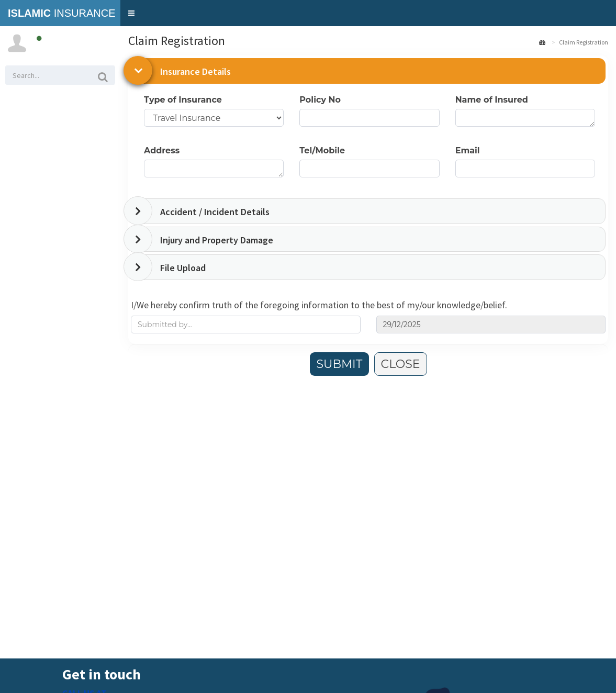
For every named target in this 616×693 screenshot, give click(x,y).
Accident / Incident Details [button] (215, 212)
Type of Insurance (183, 100)
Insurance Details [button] (195, 71)
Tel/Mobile (322, 150)
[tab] (369, 71)
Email (468, 150)
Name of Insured (492, 100)
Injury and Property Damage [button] (217, 240)
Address (162, 150)
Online (48, 38)
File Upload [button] (183, 268)
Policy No (320, 100)
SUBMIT (340, 364)
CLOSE (401, 364)
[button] (131, 13)
